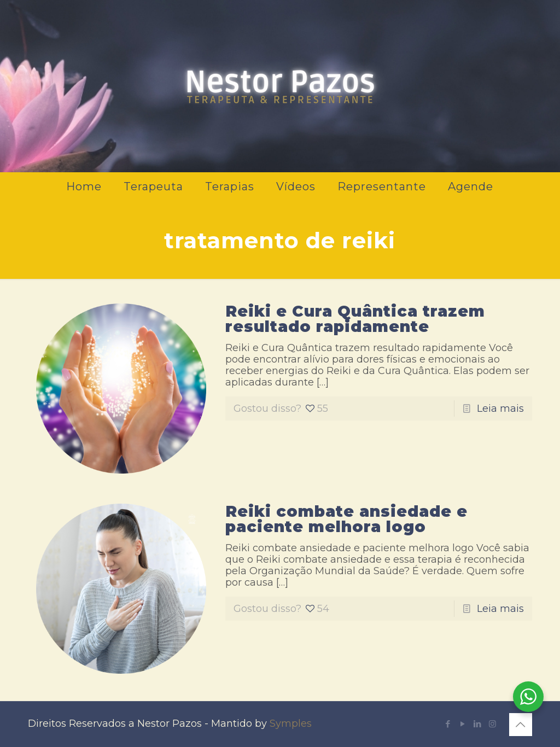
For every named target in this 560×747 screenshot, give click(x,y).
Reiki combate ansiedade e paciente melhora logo (346, 519)
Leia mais (500, 408)
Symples (291, 723)
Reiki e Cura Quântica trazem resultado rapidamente (355, 319)
